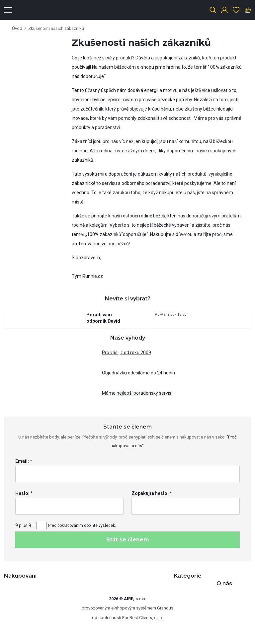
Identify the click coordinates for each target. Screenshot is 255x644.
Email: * (24, 461)
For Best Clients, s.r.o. (143, 618)
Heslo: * (24, 493)
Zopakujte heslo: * (152, 493)
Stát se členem (128, 540)
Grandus (165, 608)
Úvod (17, 28)
